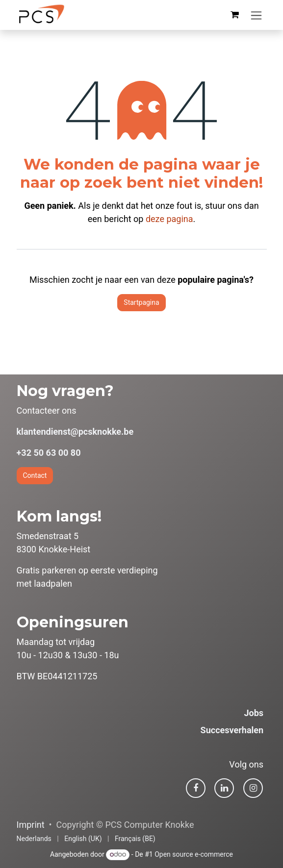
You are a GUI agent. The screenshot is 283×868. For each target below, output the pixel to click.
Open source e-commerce (194, 854)
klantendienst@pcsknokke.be (75, 432)
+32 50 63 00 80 (49, 453)
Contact (35, 475)
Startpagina (141, 302)
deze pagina (169, 219)
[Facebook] (196, 788)
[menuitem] (34, 839)
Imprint (31, 825)
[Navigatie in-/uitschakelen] (256, 15)
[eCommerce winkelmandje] (235, 15)
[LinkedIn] (224, 788)
